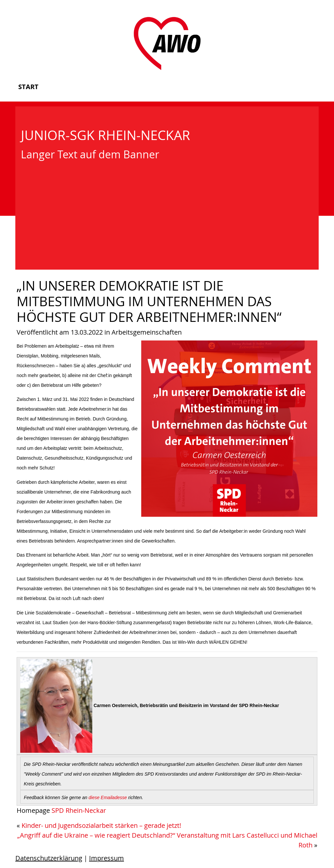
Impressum (106, 858)
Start (28, 87)
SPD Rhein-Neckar (79, 810)
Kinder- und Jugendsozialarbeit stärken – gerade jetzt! (101, 825)
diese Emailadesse (108, 797)
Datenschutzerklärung (49, 858)
